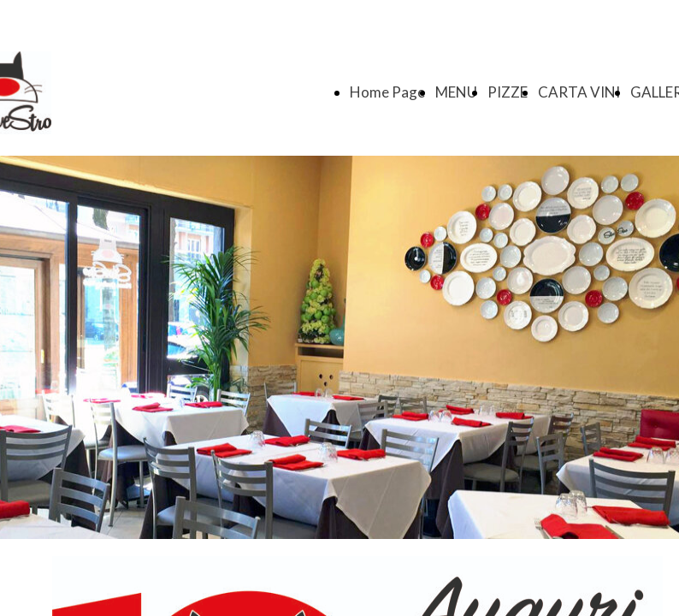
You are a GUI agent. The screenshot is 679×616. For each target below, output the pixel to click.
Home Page (387, 92)
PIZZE (508, 92)
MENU (456, 92)
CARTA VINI (579, 92)
